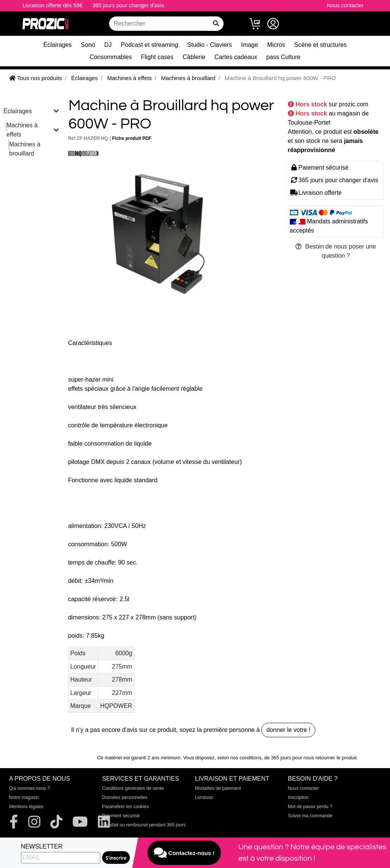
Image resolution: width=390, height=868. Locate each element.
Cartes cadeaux (236, 57)
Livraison (204, 797)
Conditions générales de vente (133, 788)
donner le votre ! (288, 730)
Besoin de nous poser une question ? (336, 251)
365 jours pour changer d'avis (128, 5)
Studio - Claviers (210, 45)
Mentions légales (26, 807)
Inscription (298, 797)
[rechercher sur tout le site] (216, 24)
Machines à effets (22, 130)
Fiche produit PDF (132, 138)
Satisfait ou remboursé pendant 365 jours (144, 825)
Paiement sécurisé (121, 816)
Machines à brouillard (25, 149)
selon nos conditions (240, 758)
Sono (88, 45)
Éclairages (58, 45)
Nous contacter (345, 5)
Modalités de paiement (218, 788)
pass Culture (283, 57)
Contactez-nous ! (184, 853)
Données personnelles (125, 797)
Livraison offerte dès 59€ (52, 5)
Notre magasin (24, 797)
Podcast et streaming (149, 45)
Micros (276, 45)
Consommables (111, 57)
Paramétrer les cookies (125, 807)
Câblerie (194, 57)
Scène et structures (321, 45)
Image (249, 45)
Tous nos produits (35, 78)
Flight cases (157, 57)
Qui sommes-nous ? (30, 788)
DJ (108, 45)
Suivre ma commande (310, 816)
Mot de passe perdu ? (310, 807)
